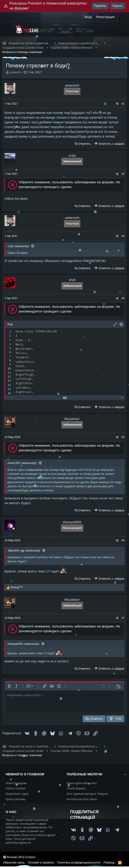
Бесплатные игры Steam (82, 799)
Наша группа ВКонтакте (82, 783)
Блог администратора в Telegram (88, 794)
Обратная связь (14, 862)
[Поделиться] (117, 104)
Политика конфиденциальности (79, 862)
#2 (123, 174)
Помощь (109, 862)
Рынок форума (76, 788)
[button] (9, 686)
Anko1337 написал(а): (22, 463)
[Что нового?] (122, 17)
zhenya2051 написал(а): (24, 644)
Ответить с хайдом (111, 144)
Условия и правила (41, 862)
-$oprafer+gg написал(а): (24, 550)
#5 (123, 437)
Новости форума (16, 783)
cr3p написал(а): (18, 246)
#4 (123, 298)
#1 (123, 104)
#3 (123, 236)
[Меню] (8, 29)
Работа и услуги (16, 788)
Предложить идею (17, 794)
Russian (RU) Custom (19, 857)
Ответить (84, 144)
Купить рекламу (16, 799)
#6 (123, 540)
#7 (123, 618)
